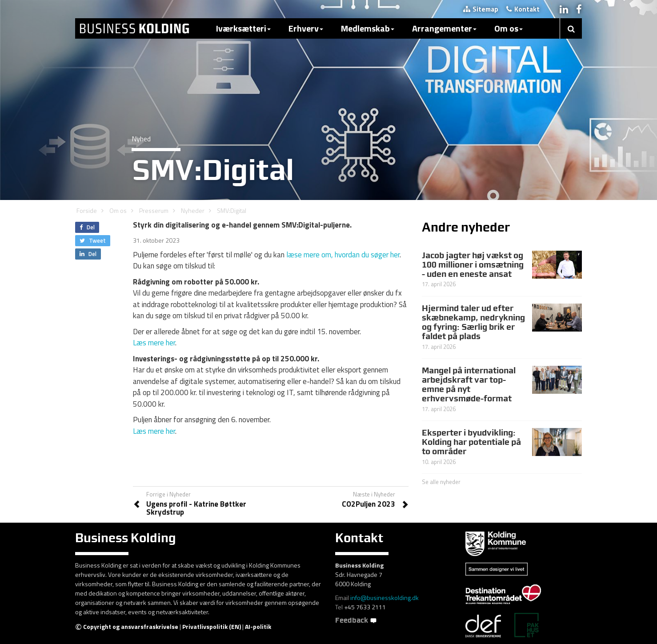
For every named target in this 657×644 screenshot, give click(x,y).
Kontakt (523, 9)
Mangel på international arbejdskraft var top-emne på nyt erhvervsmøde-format (469, 384)
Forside (87, 210)
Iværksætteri (243, 28)
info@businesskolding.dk (385, 598)
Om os (509, 28)
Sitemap (481, 9)
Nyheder (193, 210)
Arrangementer (444, 28)
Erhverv (306, 28)
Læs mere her (154, 343)
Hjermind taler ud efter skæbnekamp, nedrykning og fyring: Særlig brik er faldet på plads (473, 322)
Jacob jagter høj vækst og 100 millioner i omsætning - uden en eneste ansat (473, 264)
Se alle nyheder (441, 482)
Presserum (154, 210)
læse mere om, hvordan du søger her (343, 255)
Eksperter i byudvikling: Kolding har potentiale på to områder (471, 442)
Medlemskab (368, 28)
